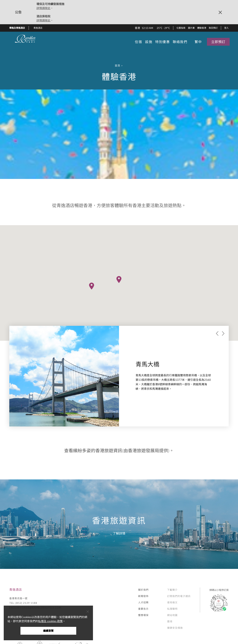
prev (217, 333)
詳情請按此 (43, 8)
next (223, 333)
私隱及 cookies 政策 (50, 621)
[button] (39, 28)
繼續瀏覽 (48, 631)
